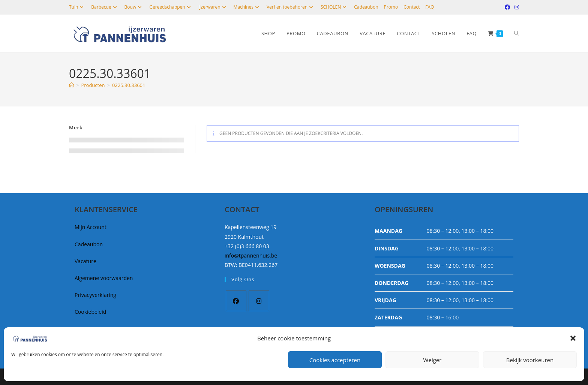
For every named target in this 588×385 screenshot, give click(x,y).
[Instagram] (259, 301)
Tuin (77, 7)
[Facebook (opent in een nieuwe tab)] (507, 7)
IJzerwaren (213, 7)
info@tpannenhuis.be (251, 255)
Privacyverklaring (95, 295)
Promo (391, 7)
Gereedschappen (171, 7)
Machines (247, 7)
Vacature (85, 261)
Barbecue (105, 7)
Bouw (134, 7)
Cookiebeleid (90, 312)
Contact (412, 7)
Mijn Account (91, 227)
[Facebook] (236, 301)
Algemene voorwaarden (104, 278)
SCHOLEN (334, 7)
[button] (573, 338)
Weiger (433, 360)
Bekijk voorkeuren (530, 360)
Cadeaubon (366, 7)
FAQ (430, 7)
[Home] (71, 85)
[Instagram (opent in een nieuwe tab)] (516, 7)
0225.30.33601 (129, 85)
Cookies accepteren (335, 360)
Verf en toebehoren (291, 7)
